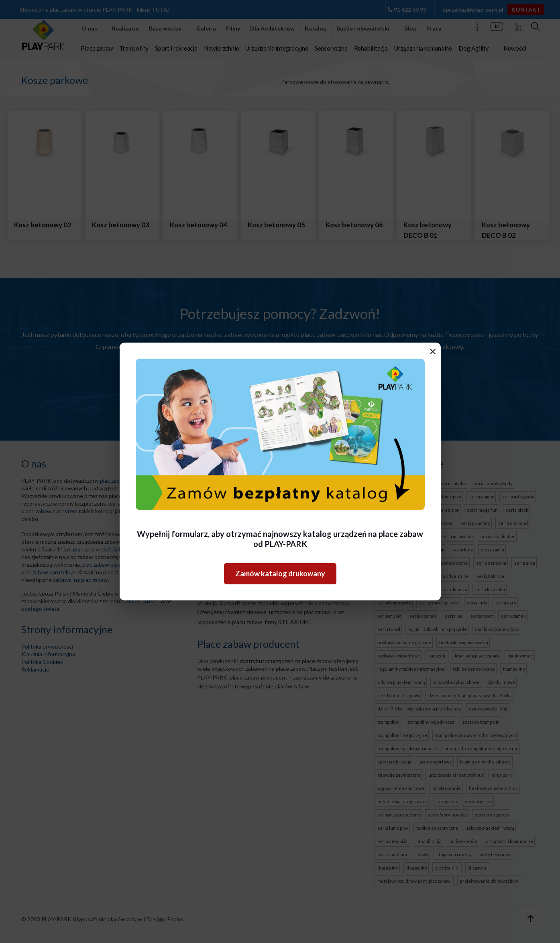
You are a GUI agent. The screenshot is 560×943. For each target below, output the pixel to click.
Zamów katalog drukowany (280, 574)
